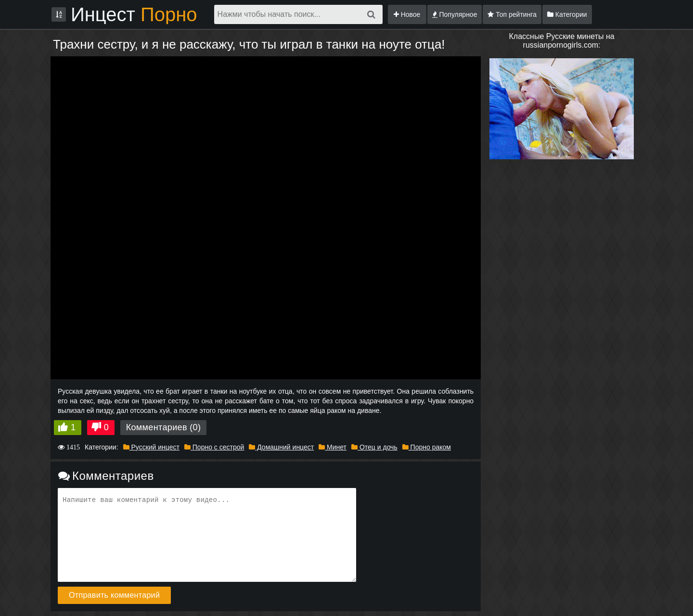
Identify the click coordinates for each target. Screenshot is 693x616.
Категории (567, 14)
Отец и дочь (374, 447)
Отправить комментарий (114, 595)
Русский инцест (151, 447)
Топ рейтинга (512, 14)
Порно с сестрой (214, 447)
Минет (333, 447)
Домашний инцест (281, 447)
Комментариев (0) (164, 427)
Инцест (134, 14)
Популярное (455, 14)
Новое (407, 14)
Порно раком (427, 447)
